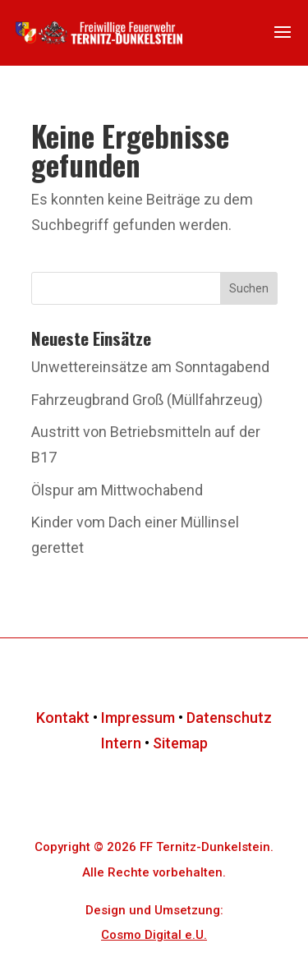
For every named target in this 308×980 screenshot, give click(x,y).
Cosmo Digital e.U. (154, 935)
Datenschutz (229, 718)
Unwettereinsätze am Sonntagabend (150, 367)
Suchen (249, 288)
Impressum (138, 718)
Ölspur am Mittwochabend (117, 490)
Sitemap (180, 743)
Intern (121, 743)
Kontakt (63, 718)
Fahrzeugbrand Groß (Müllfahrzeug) (147, 400)
